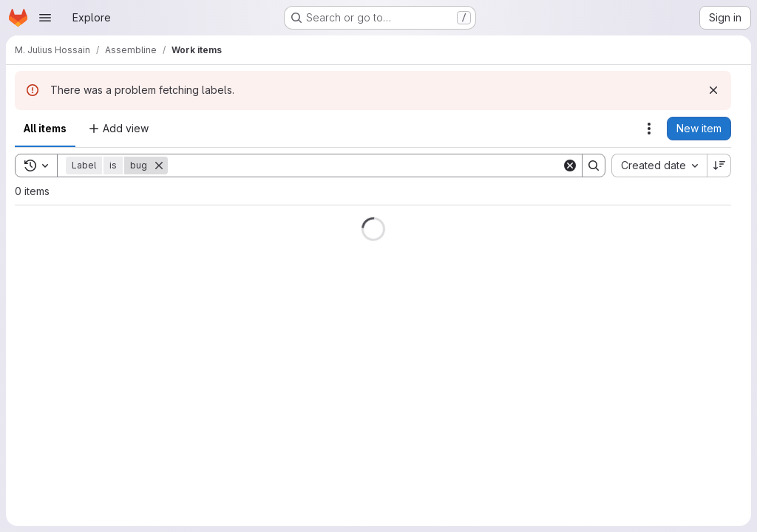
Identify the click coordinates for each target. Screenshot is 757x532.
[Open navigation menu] (45, 18)
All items (45, 128)
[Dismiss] (713, 90)
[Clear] (570, 166)
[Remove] (159, 166)
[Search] (365, 166)
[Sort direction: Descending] (719, 166)
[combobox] (659, 166)
